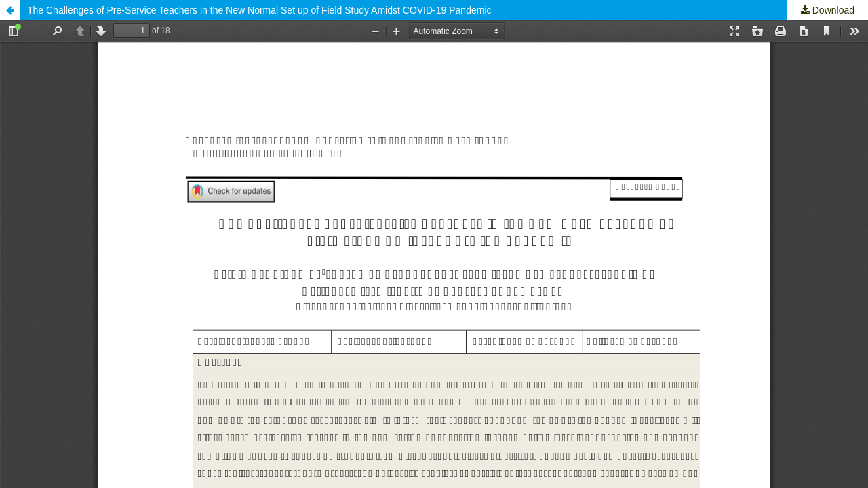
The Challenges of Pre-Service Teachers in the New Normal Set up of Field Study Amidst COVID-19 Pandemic (259, 10)
